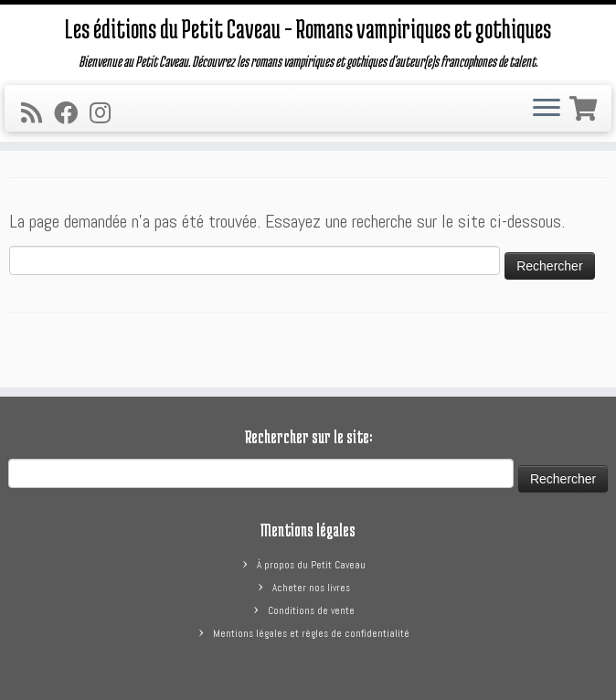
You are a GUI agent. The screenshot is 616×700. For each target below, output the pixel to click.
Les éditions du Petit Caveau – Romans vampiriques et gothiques (308, 28)
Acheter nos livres (311, 588)
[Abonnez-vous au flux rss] (37, 114)
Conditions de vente (311, 610)
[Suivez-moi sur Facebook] (72, 114)
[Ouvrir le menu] (547, 109)
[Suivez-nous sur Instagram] (106, 114)
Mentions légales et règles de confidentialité (311, 633)
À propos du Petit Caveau (311, 565)
